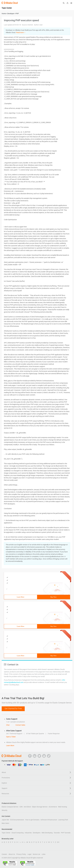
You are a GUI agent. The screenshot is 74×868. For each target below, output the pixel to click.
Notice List (36, 854)
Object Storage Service (40, 807)
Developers (37, 833)
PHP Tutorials (66, 833)
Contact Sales (20, 725)
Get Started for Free (13, 708)
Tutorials (57, 833)
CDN (21, 807)
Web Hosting (62, 807)
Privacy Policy (21, 854)
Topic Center (6, 833)
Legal (29, 854)
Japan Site (5, 820)
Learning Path (63, 820)
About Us (12, 854)
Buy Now (53, 597)
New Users (5, 823)
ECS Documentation (17, 820)
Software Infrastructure (49, 820)
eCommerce (53, 807)
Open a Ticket (11, 737)
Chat (8, 725)
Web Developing (47, 833)
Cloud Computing (18, 833)
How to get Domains (32, 820)
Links (44, 854)
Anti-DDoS (27, 807)
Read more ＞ (21, 32)
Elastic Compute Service (10, 807)
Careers (4, 854)
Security (4, 810)
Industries (28, 833)
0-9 (58, 842)
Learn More (21, 597)
